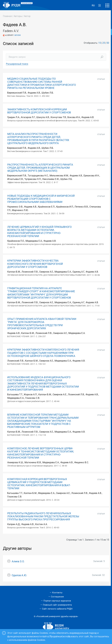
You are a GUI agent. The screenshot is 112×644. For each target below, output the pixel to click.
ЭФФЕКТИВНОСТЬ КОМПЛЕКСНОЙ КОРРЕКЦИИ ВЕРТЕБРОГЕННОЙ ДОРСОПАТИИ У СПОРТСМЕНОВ (39, 111)
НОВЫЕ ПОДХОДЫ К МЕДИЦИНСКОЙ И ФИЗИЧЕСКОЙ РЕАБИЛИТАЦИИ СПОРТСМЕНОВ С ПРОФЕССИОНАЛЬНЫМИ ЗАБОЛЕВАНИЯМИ (41, 199)
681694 (17, 35)
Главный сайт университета (57, 605)
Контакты (57, 593)
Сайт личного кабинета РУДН (57, 609)
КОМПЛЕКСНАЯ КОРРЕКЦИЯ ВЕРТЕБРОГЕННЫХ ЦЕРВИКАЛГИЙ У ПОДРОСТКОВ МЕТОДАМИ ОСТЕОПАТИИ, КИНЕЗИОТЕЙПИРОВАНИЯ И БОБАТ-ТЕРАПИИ (39, 484)
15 (100, 43)
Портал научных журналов (57, 601)
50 (108, 43)
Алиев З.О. (18, 561)
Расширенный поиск (17, 64)
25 (104, 43)
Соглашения (57, 597)
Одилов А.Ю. (19, 575)
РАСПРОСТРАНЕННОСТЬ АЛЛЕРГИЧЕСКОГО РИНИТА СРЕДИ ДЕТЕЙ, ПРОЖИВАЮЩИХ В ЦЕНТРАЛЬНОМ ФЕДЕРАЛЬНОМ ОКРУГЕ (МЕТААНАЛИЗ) (40, 168)
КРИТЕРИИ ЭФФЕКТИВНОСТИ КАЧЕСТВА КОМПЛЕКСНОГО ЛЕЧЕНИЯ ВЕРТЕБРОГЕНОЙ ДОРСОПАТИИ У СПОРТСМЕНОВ (35, 264)
